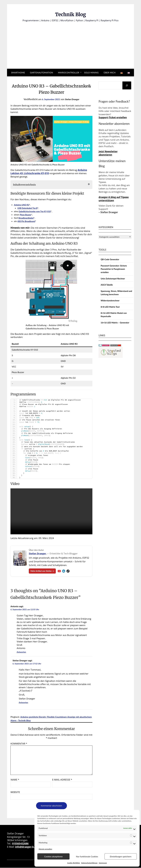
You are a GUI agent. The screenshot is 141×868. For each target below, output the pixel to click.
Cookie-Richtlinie (74, 863)
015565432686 (20, 844)
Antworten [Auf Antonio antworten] (21, 652)
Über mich (110, 73)
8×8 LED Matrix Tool (110, 307)
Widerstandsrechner (110, 300)
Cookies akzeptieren (53, 856)
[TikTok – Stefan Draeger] (70, 571)
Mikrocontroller (69, 73)
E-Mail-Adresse (62, 780)
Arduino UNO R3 (22, 205)
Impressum (103, 863)
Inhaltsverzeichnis (24, 185)
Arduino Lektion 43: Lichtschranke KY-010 (49, 172)
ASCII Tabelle (107, 285)
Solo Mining (91, 73)
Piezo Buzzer (26, 215)
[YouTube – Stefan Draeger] (62, 571)
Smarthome (18, 73)
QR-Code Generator (110, 259)
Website (15, 792)
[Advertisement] (70, 43)
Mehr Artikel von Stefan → (43, 571)
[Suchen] (127, 85)
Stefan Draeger (73, 99)
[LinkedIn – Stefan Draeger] (66, 571)
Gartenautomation (41, 73)
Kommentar (19, 744)
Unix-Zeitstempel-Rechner (113, 279)
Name (15, 780)
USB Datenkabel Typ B (28, 208)
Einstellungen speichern (121, 856)
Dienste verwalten (45, 849)
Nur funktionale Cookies (87, 856)
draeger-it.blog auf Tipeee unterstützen (114, 199)
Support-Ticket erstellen (113, 117)
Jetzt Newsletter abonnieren (108, 153)
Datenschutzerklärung (89, 863)
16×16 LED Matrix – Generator (115, 323)
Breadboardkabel (27, 218)
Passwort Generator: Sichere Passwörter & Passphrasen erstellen (114, 269)
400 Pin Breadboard (27, 221)
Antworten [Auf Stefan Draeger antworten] (23, 703)
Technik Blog (70, 14)
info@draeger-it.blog (27, 847)
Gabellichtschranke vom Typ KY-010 (36, 211)
